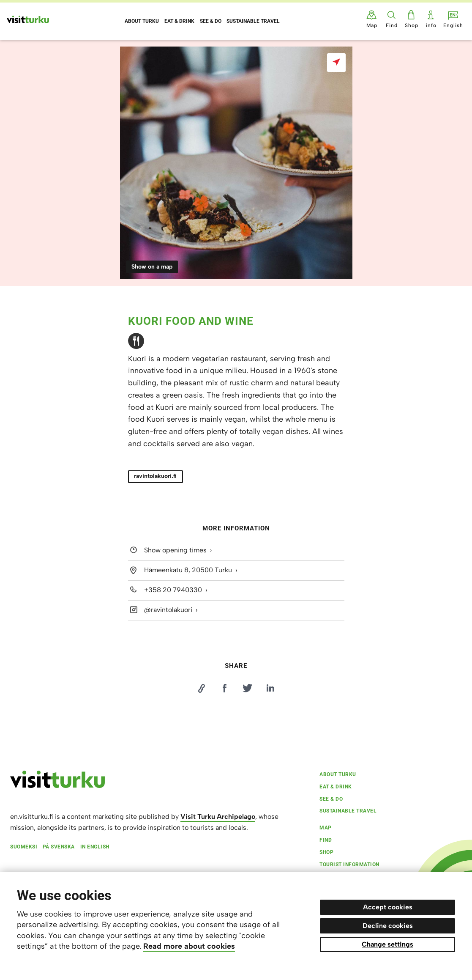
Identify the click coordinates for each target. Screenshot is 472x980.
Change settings (387, 944)
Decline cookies (388, 926)
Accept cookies (388, 907)
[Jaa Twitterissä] (248, 688)
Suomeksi (24, 847)
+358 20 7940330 (173, 590)
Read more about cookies (189, 946)
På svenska (59, 847)
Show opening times (175, 550)
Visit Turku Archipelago (218, 817)
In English (95, 847)
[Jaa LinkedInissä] (270, 688)
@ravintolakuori (168, 610)
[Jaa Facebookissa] (224, 688)
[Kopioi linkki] (202, 688)
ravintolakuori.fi (155, 476)
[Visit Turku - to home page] (28, 19)
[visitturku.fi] (57, 786)
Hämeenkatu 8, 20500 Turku (188, 570)
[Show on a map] (336, 63)
